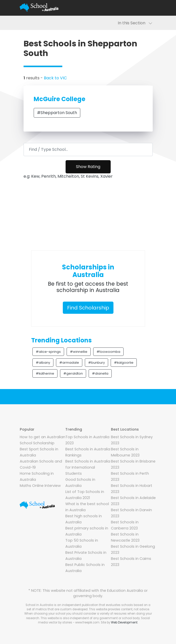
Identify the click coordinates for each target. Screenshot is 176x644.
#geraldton (73, 373)
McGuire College (60, 99)
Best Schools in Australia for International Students (88, 467)
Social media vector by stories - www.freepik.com (94, 620)
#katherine (45, 373)
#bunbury (96, 363)
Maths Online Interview (40, 486)
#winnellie (79, 352)
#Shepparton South (57, 113)
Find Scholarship (88, 308)
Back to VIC (55, 78)
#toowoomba (108, 352)
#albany (43, 363)
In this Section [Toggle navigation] (135, 23)
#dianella (100, 373)
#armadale (69, 363)
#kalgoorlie (124, 363)
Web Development (124, 622)
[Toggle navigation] (150, 8)
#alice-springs (48, 352)
